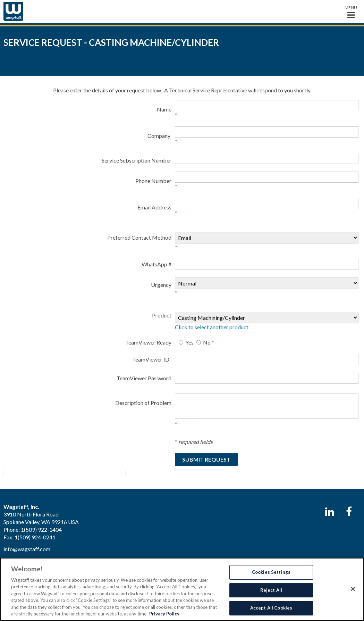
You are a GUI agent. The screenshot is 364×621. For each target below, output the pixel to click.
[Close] (353, 589)
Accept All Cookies (271, 608)
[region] (182, 589)
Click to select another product (212, 327)
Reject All (271, 590)
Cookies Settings (271, 572)
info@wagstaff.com (27, 549)
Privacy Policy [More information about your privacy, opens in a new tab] (164, 614)
